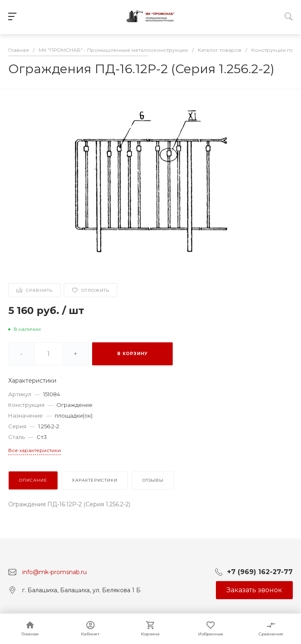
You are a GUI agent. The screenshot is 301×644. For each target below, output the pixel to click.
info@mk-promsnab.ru (54, 572)
